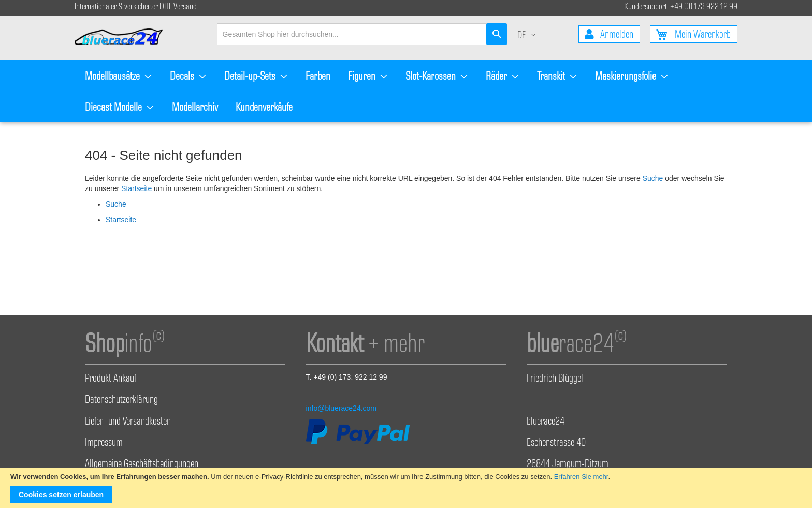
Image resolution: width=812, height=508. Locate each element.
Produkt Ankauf (111, 380)
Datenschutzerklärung (121, 401)
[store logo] (124, 38)
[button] (528, 37)
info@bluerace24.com (341, 408)
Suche (653, 178)
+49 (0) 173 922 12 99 (704, 8)
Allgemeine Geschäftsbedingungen (142, 465)
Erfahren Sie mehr (581, 477)
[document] (406, 488)
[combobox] (362, 34)
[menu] (406, 91)
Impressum (104, 444)
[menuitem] (119, 76)
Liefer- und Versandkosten (128, 423)
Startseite (136, 188)
